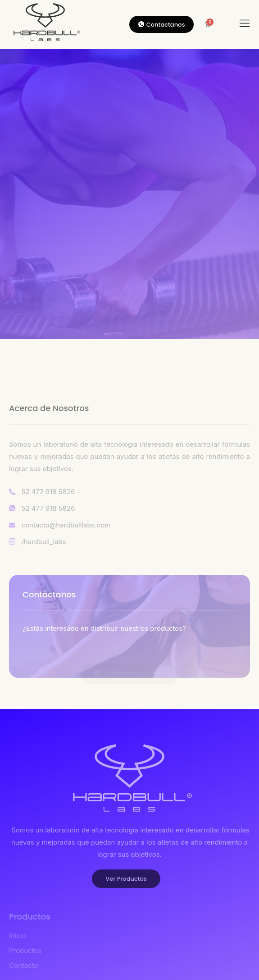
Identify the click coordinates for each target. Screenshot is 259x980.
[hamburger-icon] (245, 24)
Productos (25, 950)
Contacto (24, 965)
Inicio (18, 936)
